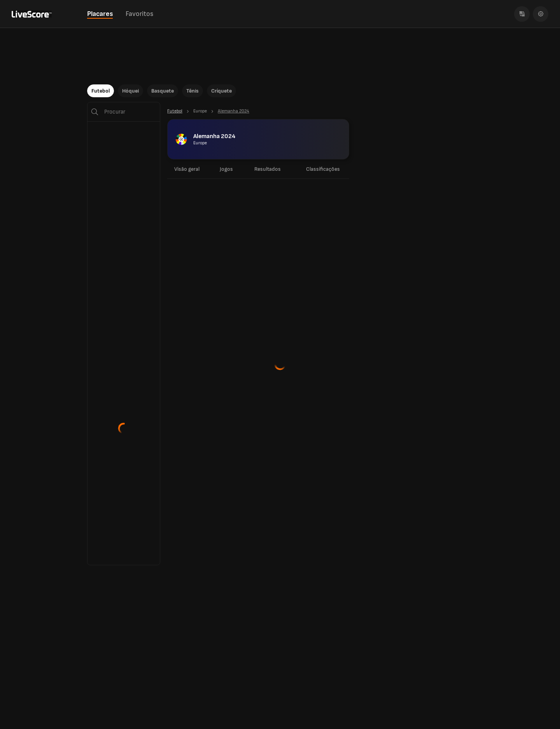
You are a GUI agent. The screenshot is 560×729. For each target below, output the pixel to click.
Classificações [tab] (323, 169)
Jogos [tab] (226, 169)
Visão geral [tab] (187, 169)
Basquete (163, 91)
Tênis (192, 91)
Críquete (221, 91)
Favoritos (139, 14)
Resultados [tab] (268, 169)
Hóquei (130, 91)
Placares (100, 14)
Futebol (101, 91)
